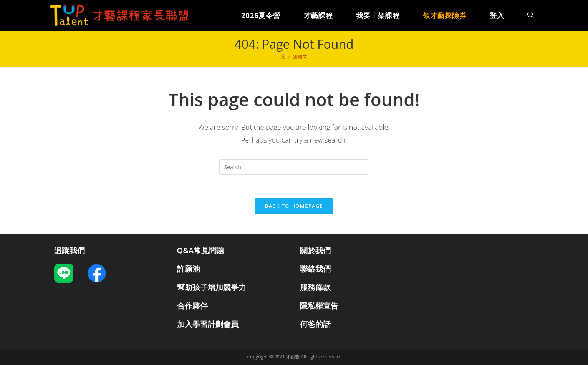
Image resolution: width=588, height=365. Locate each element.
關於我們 (315, 250)
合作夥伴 (192, 306)
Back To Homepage (294, 206)
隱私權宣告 (319, 306)
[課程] (283, 56)
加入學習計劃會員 (208, 324)
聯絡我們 (315, 269)
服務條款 (315, 287)
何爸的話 (315, 324)
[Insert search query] (294, 167)
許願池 (189, 269)
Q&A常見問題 (201, 250)
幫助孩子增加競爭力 (212, 287)
